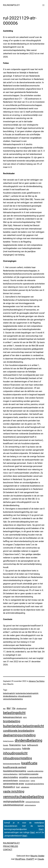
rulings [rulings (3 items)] (33, 781)
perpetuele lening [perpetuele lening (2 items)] (24, 781)
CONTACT (8, 850)
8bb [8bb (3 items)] (4, 709)
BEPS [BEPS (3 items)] (25, 717)
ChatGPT (30, 859)
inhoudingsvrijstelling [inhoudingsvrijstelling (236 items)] (17, 758)
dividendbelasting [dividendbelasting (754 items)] (28, 740)
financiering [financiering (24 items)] (15, 745)
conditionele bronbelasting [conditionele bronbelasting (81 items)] (19, 731)
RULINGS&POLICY (11, 5)
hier (41, 829)
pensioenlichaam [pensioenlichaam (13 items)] (10, 781)
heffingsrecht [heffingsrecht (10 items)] (33, 745)
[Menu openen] (43, 5)
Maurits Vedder (37, 856)
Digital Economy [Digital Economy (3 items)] (8, 741)
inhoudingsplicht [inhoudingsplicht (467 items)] (15, 753)
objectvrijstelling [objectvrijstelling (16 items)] (10, 777)
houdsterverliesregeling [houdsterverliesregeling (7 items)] (12, 749)
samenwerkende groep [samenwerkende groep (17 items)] (14, 784)
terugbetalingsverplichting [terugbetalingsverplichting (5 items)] (34, 784)
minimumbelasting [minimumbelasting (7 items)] (10, 774)
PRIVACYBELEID (11, 846)
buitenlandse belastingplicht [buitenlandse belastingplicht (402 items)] (23, 726)
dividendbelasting (10, 696)
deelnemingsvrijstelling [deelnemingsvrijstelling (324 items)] (19, 735)
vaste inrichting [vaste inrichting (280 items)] (14, 791)
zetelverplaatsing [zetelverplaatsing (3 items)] (30, 805)
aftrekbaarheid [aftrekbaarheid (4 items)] (21, 709)
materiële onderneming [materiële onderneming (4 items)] (35, 771)
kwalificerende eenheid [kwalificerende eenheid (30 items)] (15, 767)
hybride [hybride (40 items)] (26, 749)
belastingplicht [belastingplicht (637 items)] (14, 713)
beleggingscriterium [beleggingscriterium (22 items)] (13, 717)
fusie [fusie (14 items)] (24, 745)
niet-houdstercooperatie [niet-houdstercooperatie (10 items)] (28, 774)
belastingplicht (9, 693)
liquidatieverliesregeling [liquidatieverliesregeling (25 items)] (15, 771)
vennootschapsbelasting (13, 699)
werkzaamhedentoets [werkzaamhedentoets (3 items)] (33, 802)
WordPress (20, 859)
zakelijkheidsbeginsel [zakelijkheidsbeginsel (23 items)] (13, 805)
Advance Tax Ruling (37, 681)
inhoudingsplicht (25, 696)
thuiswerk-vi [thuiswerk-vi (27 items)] (9, 787)
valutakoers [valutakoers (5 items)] (25, 787)
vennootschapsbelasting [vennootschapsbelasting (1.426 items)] (23, 797)
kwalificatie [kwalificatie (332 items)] (29, 763)
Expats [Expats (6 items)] (6, 745)
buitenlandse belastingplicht (27, 693)
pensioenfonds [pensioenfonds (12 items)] (36, 777)
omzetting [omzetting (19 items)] (24, 777)
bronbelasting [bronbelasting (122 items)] (12, 721)
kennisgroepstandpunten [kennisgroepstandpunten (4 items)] (12, 764)
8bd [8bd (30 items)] (9, 708)
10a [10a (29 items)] (13, 708)
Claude (41, 859)
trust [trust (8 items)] (18, 787)
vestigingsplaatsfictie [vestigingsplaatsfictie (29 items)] (14, 802)
